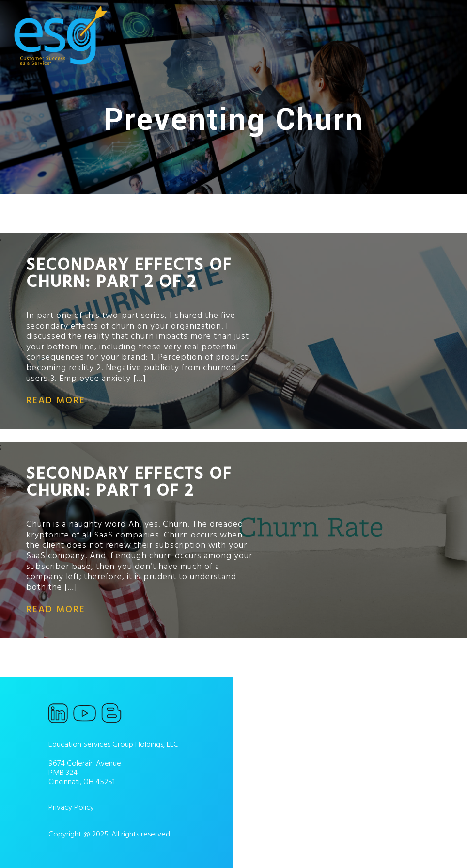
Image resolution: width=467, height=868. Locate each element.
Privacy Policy (71, 807)
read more (56, 400)
